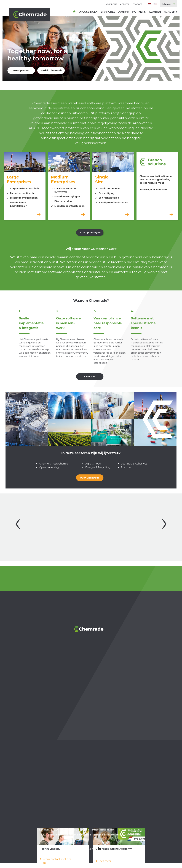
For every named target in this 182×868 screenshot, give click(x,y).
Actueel (125, 4)
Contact (137, 4)
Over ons (112, 4)
